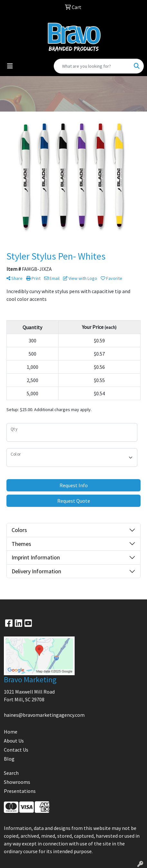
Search (11, 773)
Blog (9, 759)
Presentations (20, 791)
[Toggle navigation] (10, 66)
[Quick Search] (92, 66)
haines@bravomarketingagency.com (44, 715)
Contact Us (16, 750)
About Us (14, 741)
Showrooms (17, 782)
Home (11, 732)
